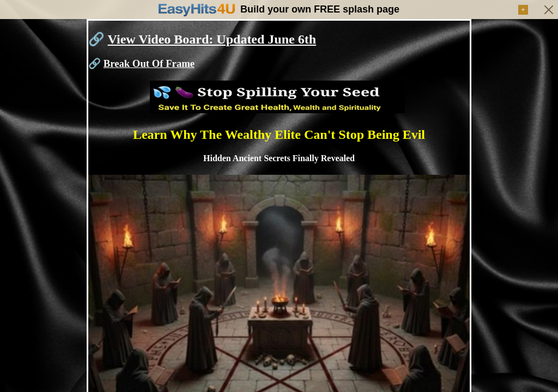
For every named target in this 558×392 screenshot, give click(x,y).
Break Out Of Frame (149, 63)
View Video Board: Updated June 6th (212, 39)
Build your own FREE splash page (320, 9)
